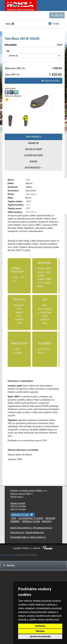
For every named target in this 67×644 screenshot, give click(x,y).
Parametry (33, 143)
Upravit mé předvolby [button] (40, 636)
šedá (28, 180)
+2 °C (28, 205)
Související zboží (33, 149)
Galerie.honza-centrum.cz (21, 528)
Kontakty (47, 521)
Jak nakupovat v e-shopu (31, 518)
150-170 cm (31, 212)
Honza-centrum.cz (38, 537)
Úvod (13, 518)
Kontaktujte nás (23, 515)
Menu (10, 25)
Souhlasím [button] (40, 626)
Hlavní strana (6, 555)
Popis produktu (33, 137)
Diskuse (33, 162)
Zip (8, 51)
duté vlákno (31, 194)
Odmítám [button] (40, 631)
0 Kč (54, 24)
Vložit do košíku (50, 81)
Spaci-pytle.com (17, 532)
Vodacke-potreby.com (34, 532)
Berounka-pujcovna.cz (43, 528)
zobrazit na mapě (18, 503)
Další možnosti (33, 168)
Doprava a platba (31, 521)
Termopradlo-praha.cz (20, 537)
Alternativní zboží (34, 155)
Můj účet (57, 16)
